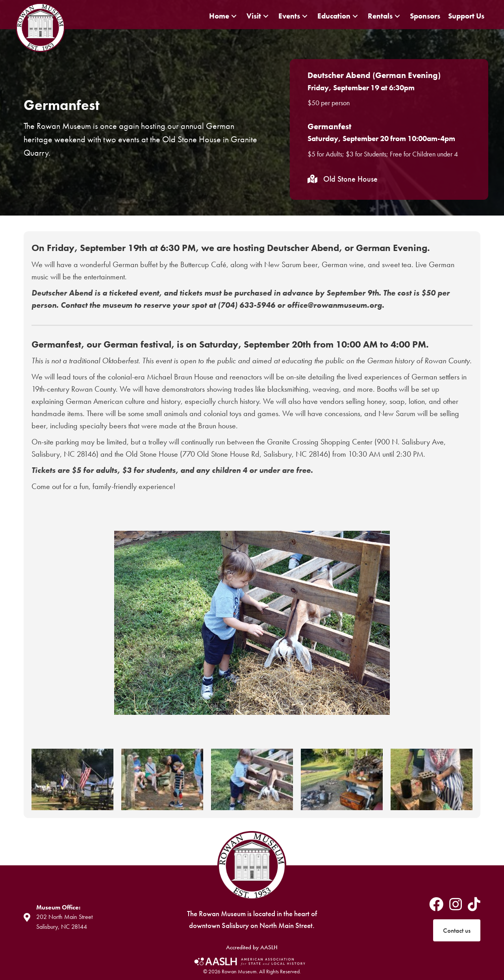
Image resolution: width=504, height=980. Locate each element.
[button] (234, 16)
